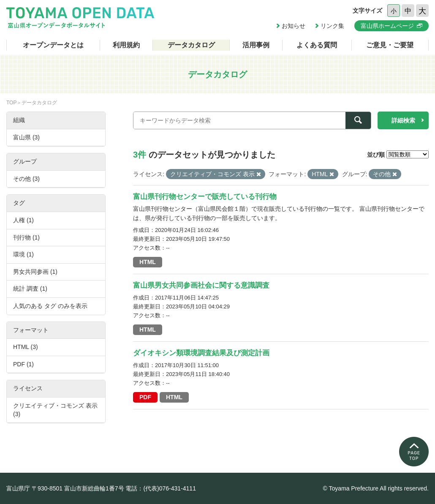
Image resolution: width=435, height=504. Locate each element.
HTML (148, 262)
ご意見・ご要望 (390, 45)
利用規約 (126, 45)
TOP (11, 103)
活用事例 (256, 45)
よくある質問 (317, 45)
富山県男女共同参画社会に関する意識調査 (201, 285)
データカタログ (191, 45)
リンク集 (332, 26)
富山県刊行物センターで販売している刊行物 (205, 197)
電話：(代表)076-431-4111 (161, 488)
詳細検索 (403, 120)
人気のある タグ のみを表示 (50, 306)
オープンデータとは (53, 45)
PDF (145, 397)
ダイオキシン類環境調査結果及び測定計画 (201, 353)
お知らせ (294, 26)
